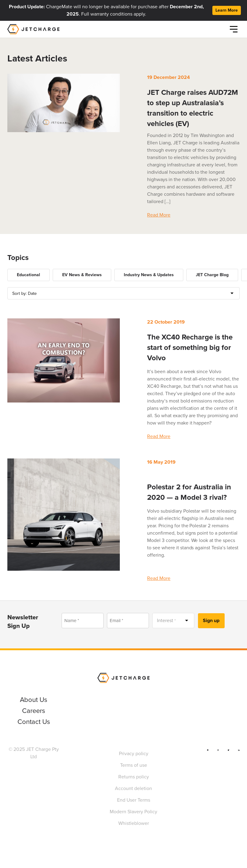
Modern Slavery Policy (133, 812)
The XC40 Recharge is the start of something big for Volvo (190, 347)
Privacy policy (134, 753)
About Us (34, 700)
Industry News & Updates (149, 275)
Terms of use (134, 765)
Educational (28, 275)
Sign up (211, 620)
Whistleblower (134, 823)
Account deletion (133, 788)
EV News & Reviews (82, 275)
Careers (34, 711)
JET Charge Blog (212, 275)
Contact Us (34, 722)
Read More (159, 215)
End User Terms (134, 800)
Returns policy (134, 777)
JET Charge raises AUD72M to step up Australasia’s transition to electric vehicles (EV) (193, 108)
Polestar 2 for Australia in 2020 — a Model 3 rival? (189, 492)
